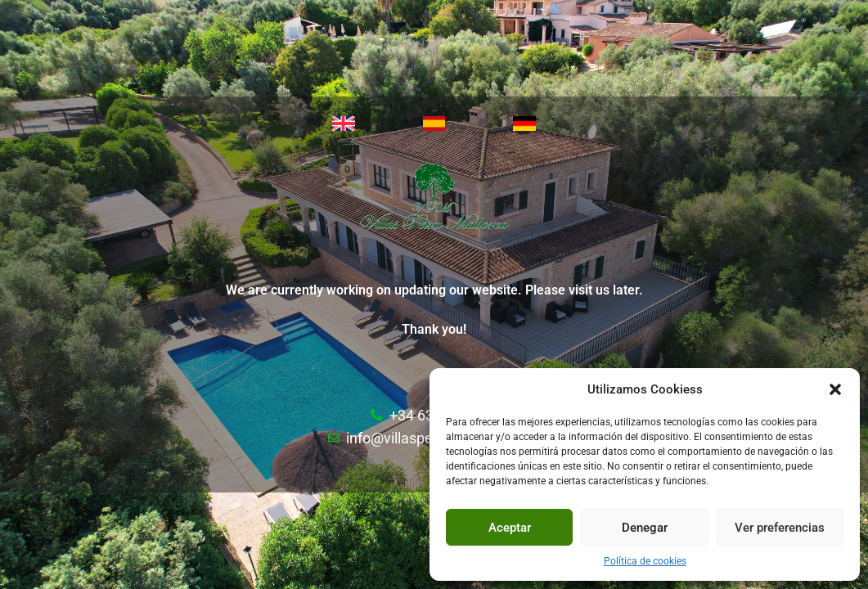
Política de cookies (645, 561)
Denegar (645, 528)
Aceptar (510, 528)
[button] (835, 389)
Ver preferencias (780, 528)
